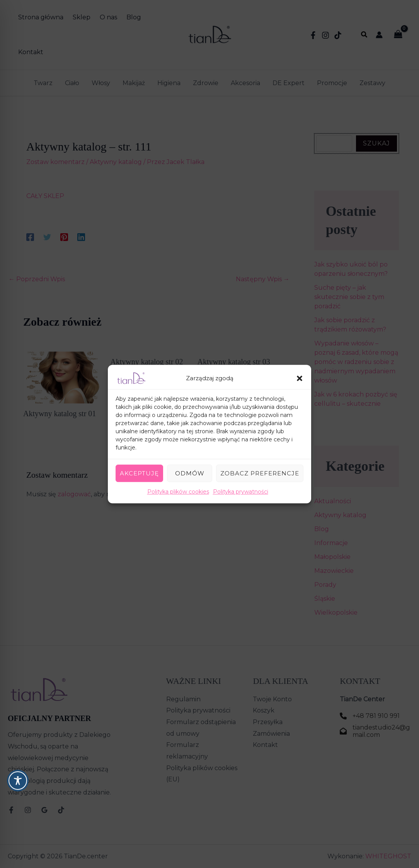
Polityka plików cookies (178, 492)
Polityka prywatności (241, 492)
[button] (300, 378)
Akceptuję (139, 473)
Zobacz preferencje (260, 473)
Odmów (190, 473)
